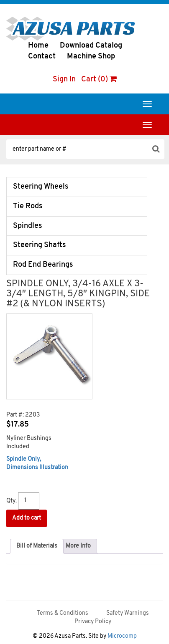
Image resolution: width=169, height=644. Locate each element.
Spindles (28, 226)
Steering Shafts (40, 245)
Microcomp (122, 636)
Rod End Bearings (43, 265)
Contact (42, 57)
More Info (78, 546)
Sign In (64, 80)
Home (38, 46)
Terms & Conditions (63, 613)
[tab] (37, 546)
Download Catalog (91, 46)
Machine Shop (91, 57)
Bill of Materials (37, 546)
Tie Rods (28, 206)
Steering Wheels (41, 187)
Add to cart (27, 518)
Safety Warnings (128, 613)
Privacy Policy (93, 622)
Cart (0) (99, 80)
